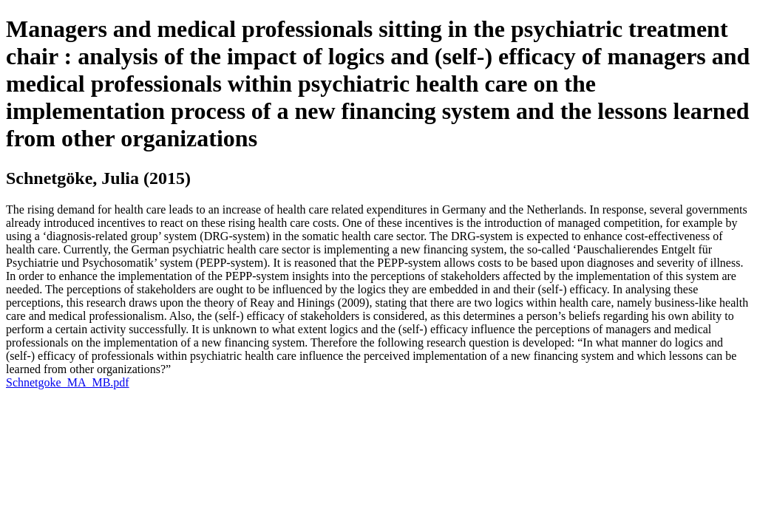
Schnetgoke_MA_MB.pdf (68, 382)
